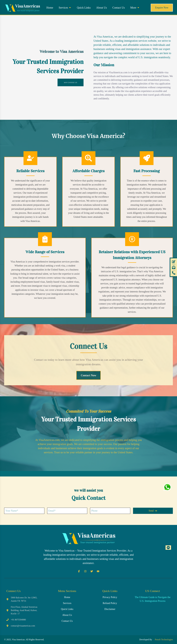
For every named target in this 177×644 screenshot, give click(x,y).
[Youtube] (98, 571)
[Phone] (174, 273)
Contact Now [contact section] (88, 375)
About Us (102, 8)
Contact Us (119, 8)
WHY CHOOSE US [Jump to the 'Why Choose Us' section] (71, 82)
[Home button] (22, 8)
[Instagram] (85, 571)
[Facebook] (79, 571)
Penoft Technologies (163, 640)
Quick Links (84, 8)
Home (50, 8)
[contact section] (88, 375)
